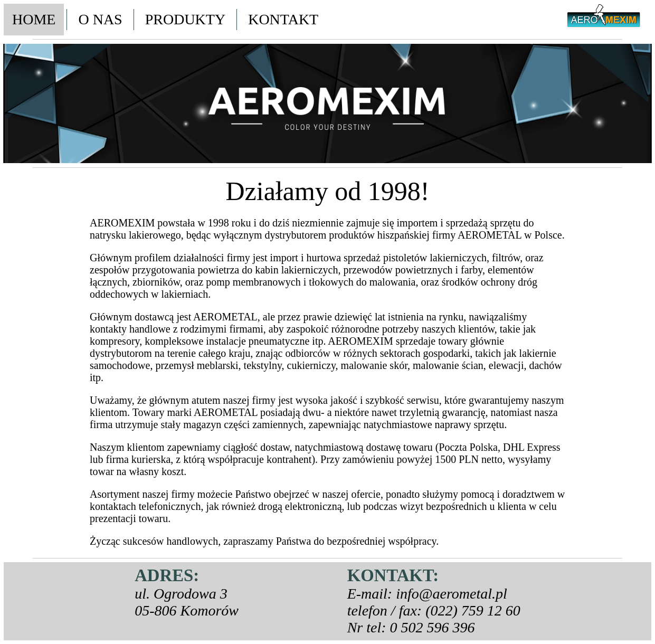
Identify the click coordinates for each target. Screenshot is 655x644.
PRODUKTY (185, 19)
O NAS (100, 19)
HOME (34, 19)
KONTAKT (283, 19)
